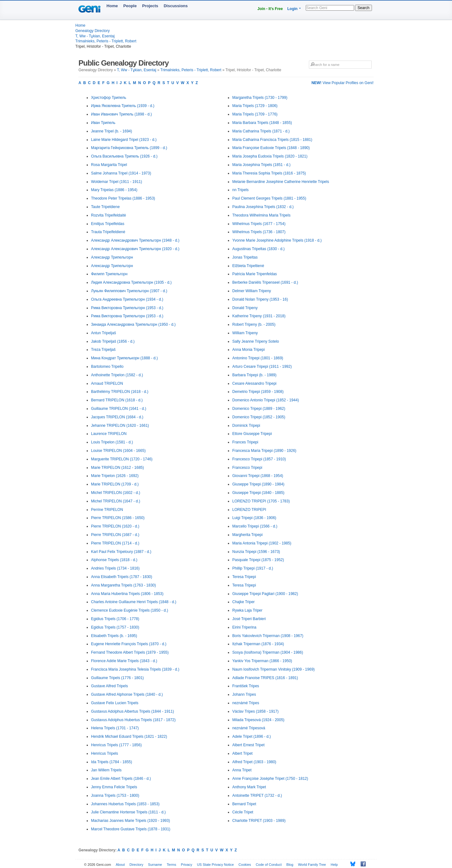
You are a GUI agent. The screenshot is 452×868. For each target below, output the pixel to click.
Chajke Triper (243, 602)
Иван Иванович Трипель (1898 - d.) (121, 114)
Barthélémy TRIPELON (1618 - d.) (120, 392)
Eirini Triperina (244, 627)
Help (334, 865)
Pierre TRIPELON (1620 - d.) (115, 526)
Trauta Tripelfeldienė (108, 232)
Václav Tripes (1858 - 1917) (255, 711)
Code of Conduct (269, 865)
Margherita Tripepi (248, 535)
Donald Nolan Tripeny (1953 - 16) (260, 299)
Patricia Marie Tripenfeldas (255, 274)
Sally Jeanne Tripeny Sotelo (256, 341)
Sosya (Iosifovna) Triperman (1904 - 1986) (268, 652)
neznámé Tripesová (249, 728)
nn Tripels (240, 190)
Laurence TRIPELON (109, 434)
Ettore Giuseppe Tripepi (252, 434)
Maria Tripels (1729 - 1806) (255, 106)
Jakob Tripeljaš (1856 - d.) (113, 341)
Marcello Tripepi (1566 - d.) (255, 526)
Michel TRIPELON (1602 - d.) (116, 493)
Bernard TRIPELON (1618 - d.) (117, 400)
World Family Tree (312, 865)
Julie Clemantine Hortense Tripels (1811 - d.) (128, 812)
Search (363, 8)
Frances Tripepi (245, 442)
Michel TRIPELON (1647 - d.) (116, 501)
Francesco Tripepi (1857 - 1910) (259, 459)
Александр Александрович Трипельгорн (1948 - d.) (135, 240)
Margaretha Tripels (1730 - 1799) (260, 98)
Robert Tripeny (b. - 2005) (254, 324)
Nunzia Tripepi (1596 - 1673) (256, 552)
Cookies (245, 865)
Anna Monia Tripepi (248, 350)
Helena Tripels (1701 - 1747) (115, 728)
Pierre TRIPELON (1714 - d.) (115, 543)
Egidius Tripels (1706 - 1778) (115, 619)
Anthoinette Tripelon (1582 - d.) (117, 375)
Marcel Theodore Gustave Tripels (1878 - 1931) (131, 829)
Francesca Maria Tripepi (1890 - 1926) (264, 451)
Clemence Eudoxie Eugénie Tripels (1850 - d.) (129, 610)
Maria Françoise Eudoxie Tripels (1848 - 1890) (271, 148)
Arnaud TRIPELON (107, 383)
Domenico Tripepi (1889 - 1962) (259, 409)
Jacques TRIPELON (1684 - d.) (117, 417)
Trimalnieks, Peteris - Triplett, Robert (106, 41)
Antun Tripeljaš (103, 333)
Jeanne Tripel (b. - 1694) (112, 131)
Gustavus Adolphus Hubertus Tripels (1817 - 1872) (133, 720)
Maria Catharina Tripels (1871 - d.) (261, 131)
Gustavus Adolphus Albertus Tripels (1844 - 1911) (132, 711)
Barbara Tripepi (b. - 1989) (254, 375)
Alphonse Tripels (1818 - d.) (114, 560)
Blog (290, 865)
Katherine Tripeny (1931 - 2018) (259, 316)
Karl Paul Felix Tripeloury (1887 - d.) (121, 552)
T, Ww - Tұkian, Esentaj (95, 36)
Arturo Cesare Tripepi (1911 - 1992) (262, 367)
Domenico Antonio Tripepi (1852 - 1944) (266, 400)
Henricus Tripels (105, 753)
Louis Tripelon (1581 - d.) (112, 442)
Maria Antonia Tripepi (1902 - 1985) (262, 543)
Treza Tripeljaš (103, 350)
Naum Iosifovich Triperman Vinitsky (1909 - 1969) (274, 669)
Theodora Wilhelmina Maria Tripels (261, 215)
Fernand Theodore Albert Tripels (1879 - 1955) (130, 652)
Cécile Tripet (243, 812)
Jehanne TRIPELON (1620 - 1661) (120, 426)
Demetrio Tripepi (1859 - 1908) (258, 392)
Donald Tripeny (245, 308)
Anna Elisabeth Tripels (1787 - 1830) (122, 577)
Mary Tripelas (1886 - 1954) (114, 190)
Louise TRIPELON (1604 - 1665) (118, 451)
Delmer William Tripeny (252, 291)
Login (292, 9)
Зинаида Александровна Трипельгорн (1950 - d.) (133, 324)
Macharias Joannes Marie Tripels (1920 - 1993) (130, 821)
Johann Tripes (244, 694)
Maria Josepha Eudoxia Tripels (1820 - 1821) (270, 156)
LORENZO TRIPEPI (249, 510)
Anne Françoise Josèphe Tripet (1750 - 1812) (270, 779)
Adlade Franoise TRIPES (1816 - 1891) (265, 678)
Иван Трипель (103, 123)
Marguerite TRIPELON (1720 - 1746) (122, 459)
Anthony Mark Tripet (249, 787)
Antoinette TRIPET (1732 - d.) (257, 796)
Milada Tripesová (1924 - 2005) (258, 720)
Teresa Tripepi (244, 577)
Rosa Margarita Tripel (109, 165)
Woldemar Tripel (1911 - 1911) (117, 182)
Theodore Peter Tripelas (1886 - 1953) (123, 198)
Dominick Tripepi (246, 426)
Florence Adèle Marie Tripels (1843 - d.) (124, 661)
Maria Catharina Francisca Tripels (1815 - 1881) (272, 140)
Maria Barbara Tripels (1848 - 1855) (262, 123)
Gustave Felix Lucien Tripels (115, 703)
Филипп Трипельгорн (109, 274)
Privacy (186, 865)
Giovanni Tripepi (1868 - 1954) (258, 476)
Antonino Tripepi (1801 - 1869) (258, 358)
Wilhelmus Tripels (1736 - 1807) (259, 232)
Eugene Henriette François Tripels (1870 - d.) (129, 644)
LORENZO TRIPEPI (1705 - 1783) (261, 501)
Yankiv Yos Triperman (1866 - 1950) (262, 661)
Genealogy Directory (92, 31)
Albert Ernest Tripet (248, 745)
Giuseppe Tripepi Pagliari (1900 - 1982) (265, 594)
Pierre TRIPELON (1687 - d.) (115, 535)
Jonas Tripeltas (245, 257)
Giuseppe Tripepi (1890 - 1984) (258, 484)
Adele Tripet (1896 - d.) (252, 737)
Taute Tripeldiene (105, 207)
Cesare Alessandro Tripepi (254, 383)
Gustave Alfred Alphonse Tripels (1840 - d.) (127, 694)
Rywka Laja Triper (247, 610)
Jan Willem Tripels (106, 770)
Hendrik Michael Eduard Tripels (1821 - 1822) (129, 737)
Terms (171, 865)
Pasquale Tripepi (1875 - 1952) (258, 560)
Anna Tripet (242, 770)
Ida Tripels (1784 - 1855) (112, 762)
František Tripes (246, 686)
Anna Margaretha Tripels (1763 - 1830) (124, 585)
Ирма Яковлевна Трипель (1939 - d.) (123, 106)
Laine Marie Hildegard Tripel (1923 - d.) (124, 140)
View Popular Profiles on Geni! (342, 83)
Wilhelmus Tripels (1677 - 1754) (259, 224)
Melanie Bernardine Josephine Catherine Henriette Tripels (281, 182)
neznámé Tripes (246, 703)
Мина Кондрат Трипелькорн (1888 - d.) (124, 358)
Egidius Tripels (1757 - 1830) (115, 627)
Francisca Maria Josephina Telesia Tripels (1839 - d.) (135, 669)
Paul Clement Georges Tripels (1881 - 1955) (269, 198)
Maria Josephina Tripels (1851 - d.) (261, 165)
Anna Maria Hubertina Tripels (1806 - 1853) (127, 594)
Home (112, 6)
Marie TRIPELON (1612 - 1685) (118, 468)
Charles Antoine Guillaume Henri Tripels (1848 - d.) (134, 602)
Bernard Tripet (244, 804)
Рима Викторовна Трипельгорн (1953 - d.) (127, 308)
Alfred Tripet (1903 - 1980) (254, 762)
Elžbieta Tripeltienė (248, 266)
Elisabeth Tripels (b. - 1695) (114, 636)
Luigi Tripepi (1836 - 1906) (254, 518)
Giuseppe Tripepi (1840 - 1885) (258, 493)
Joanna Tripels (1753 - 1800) (115, 796)
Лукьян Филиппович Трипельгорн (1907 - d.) (129, 291)
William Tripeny (245, 333)
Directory (137, 865)
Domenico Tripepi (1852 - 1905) (259, 417)
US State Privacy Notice (215, 865)
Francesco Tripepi (247, 468)
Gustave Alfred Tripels (109, 686)
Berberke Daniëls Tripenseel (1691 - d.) (265, 282)
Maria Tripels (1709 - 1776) (255, 114)
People (130, 6)
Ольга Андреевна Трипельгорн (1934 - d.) (127, 299)
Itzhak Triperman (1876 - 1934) (258, 644)
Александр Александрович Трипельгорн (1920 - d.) (135, 249)
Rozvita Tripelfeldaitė (108, 215)
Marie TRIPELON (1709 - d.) (115, 484)
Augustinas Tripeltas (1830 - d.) (258, 249)
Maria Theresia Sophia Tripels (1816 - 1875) (269, 173)
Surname (155, 865)
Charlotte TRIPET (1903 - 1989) (259, 821)
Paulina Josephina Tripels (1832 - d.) (263, 207)
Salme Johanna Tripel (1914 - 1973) (121, 173)
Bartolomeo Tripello (107, 367)
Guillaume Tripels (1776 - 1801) (117, 678)
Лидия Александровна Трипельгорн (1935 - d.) (131, 282)
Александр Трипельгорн (112, 257)
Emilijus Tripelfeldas (108, 224)
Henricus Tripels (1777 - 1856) (116, 745)
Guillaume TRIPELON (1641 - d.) (119, 409)
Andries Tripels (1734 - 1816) (115, 568)
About (120, 865)
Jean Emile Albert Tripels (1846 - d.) (121, 779)
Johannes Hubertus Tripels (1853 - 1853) (125, 804)
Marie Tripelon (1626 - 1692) (115, 476)
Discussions (176, 6)
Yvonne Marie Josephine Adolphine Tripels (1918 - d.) (277, 240)
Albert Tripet (242, 753)
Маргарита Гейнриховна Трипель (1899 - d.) (129, 148)
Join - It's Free (270, 9)
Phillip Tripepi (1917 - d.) (253, 568)
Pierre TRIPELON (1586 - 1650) (118, 518)
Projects (150, 6)
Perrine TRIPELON (107, 510)
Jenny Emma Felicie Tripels (114, 787)
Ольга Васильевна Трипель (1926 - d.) (124, 156)
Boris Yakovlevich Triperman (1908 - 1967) (268, 636)
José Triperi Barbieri (249, 619)
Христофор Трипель (109, 98)
